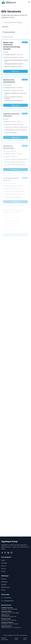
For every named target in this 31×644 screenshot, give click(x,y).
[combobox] (15, 27)
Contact (3, 569)
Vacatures (4, 563)
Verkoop (4, 579)
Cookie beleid (25, 639)
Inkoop (3, 590)
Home (3, 560)
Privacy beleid (17, 639)
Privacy (3, 571)
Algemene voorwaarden (5, 639)
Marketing (4, 582)
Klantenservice (5, 587)
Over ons (4, 566)
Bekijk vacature (15, 71)
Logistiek (4, 584)
